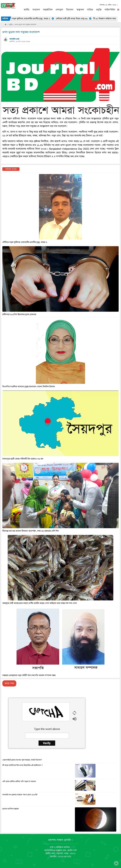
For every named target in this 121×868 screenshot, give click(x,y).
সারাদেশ (36, 10)
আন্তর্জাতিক (48, 10)
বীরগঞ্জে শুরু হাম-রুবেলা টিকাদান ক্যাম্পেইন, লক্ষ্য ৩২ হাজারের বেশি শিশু (31, 531)
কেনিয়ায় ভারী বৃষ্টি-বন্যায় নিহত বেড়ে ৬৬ (74, 19)
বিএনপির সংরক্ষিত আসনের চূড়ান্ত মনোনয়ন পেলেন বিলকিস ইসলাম (29, 387)
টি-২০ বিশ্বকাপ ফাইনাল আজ (106, 19)
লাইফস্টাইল (110, 10)
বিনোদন (70, 10)
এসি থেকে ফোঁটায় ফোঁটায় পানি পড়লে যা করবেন (19, 781)
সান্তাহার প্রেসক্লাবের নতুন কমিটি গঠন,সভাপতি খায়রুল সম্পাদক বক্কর (29, 675)
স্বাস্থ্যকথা (80, 10)
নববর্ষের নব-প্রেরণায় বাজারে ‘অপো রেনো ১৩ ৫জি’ (20, 795)
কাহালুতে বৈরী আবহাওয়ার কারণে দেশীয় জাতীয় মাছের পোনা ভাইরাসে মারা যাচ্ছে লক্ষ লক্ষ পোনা (40, 603)
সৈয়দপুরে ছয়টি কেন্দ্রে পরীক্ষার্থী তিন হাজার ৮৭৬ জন (23, 459)
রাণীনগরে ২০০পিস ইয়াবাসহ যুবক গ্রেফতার (19, 314)
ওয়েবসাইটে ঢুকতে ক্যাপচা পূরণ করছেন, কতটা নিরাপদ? (22, 760)
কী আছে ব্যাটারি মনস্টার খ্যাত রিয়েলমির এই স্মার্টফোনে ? (22, 765)
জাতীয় (27, 10)
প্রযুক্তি (99, 10)
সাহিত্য (90, 10)
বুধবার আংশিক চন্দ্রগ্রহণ (11, 809)
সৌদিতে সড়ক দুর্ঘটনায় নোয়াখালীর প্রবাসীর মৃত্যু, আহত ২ (29, 19)
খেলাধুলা (59, 10)
